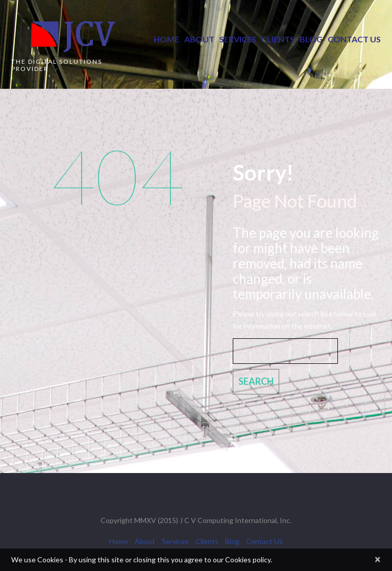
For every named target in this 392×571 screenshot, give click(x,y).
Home (166, 39)
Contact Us (354, 39)
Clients (278, 39)
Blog (311, 39)
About (199, 39)
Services (238, 39)
